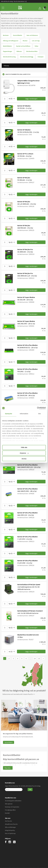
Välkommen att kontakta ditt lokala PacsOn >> (19, 694)
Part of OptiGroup (10, 833)
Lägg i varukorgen (31, 99)
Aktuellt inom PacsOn (11, 824)
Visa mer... (8, 768)
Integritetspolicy (10, 830)
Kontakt (7, 813)
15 (39, 658)
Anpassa (24, 453)
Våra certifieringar (10, 827)
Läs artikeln (9, 742)
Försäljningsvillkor (10, 810)
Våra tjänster (9, 804)
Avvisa (24, 459)
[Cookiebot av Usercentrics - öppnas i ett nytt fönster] (37, 408)
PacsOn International (20, 1)
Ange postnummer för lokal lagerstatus (16, 74)
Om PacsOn (8, 821)
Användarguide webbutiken (13, 801)
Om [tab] (39, 414)
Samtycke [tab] (9, 414)
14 (35, 658)
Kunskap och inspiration (12, 807)
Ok (30, 790)
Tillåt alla (24, 447)
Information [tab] (24, 414)
